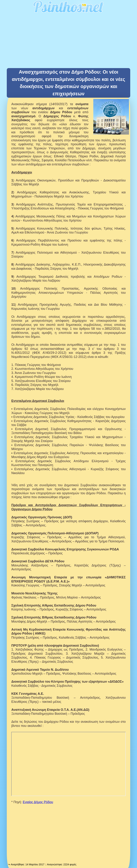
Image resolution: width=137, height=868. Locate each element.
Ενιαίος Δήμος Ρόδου (38, 802)
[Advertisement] (68, 41)
